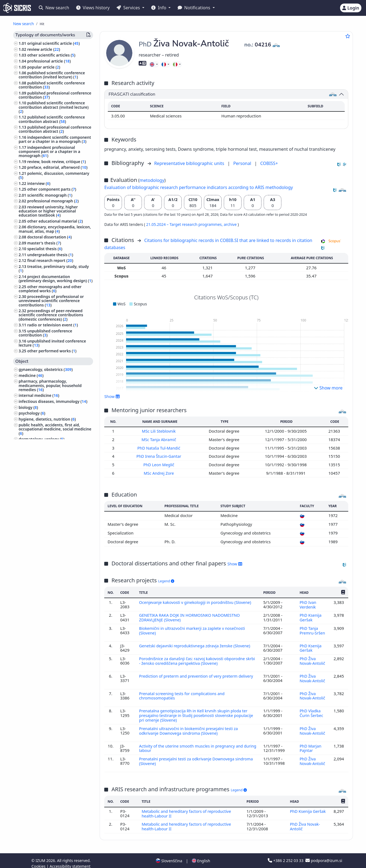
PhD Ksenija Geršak (311, 616)
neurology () (31, 493)
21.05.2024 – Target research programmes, (185, 224)
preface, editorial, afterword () (57, 167)
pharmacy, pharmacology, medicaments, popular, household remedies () (50, 385)
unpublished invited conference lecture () (52, 343)
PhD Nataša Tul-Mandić (160, 447)
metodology (152, 180)
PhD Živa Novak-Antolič (313, 659)
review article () (44, 49)
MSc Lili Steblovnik (160, 431)
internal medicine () (39, 395)
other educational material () (55, 221)
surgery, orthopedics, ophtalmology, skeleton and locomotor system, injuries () (52, 509)
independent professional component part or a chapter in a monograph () (49, 151)
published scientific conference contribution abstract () (52, 119)
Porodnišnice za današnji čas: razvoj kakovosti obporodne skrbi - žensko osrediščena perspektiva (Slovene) (193, 659)
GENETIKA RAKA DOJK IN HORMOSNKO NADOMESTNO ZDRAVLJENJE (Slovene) (191, 616)
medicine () (31, 375)
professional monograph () (53, 201)
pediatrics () (31, 445)
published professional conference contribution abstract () (55, 129)
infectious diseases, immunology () (53, 401)
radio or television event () (53, 325)
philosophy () (32, 473)
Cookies (39, 861)
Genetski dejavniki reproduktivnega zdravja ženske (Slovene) (197, 643)
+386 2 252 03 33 (286, 855)
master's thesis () (44, 243)
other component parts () (52, 189)
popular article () (44, 67)
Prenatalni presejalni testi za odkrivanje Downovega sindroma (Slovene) (197, 757)
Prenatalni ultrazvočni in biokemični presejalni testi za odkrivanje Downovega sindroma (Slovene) (190, 727)
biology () (28, 407)
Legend (166, 580)
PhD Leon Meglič (160, 464)
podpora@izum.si (324, 855)
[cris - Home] (17, 8)
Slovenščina (169, 855)
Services (129, 8)
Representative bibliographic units (190, 163)
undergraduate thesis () (50, 255)
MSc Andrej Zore (160, 472)
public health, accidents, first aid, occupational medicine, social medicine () (55, 429)
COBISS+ (269, 163)
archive (231, 224)
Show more (328, 388)
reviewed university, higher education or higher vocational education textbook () (48, 211)
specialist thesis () (45, 249)
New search (54, 8)
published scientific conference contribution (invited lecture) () (52, 75)
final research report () (50, 260)
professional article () (49, 61)
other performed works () (52, 351)
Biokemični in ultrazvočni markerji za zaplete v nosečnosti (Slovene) (193, 629)
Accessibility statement (70, 861)
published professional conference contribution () (55, 95)
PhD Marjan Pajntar (311, 744)
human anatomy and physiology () (51, 451)
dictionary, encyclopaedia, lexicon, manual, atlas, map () (55, 229)
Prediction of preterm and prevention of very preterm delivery (197, 673)
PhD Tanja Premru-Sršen (313, 629)
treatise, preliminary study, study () (54, 268)
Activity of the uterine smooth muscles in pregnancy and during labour (192, 744)
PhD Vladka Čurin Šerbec (312, 710)
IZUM (41, 855)
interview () (39, 183)
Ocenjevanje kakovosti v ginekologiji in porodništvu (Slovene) (197, 601)
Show (112, 396)
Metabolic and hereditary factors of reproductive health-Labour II (187, 809)
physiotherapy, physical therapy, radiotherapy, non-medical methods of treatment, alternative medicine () (54, 483)
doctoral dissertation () (50, 237)
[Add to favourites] (348, 36)
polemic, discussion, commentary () (54, 175)
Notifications (195, 8)
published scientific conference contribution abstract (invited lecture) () (53, 107)
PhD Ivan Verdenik (308, 603)
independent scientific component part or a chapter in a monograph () (55, 139)
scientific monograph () (50, 195)
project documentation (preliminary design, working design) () (56, 279)
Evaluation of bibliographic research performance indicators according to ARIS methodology (199, 187)
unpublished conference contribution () (45, 333)
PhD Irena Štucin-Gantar (160, 456)
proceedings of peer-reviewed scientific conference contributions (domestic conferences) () (51, 315)
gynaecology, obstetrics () (46, 369)
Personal (243, 163)
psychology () (32, 413)
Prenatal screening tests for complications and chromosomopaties (183, 693)
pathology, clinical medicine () (47, 457)
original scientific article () (53, 43)
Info (159, 8)
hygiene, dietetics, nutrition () (47, 419)
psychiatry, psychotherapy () (46, 499)
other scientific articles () (51, 55)
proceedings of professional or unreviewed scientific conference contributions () (51, 301)
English (201, 855)
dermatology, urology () (41, 439)
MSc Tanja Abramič (160, 439)
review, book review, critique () (57, 162)
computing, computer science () (49, 519)
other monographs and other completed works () (50, 289)
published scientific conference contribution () (52, 85)
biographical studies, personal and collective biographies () (51, 465)
